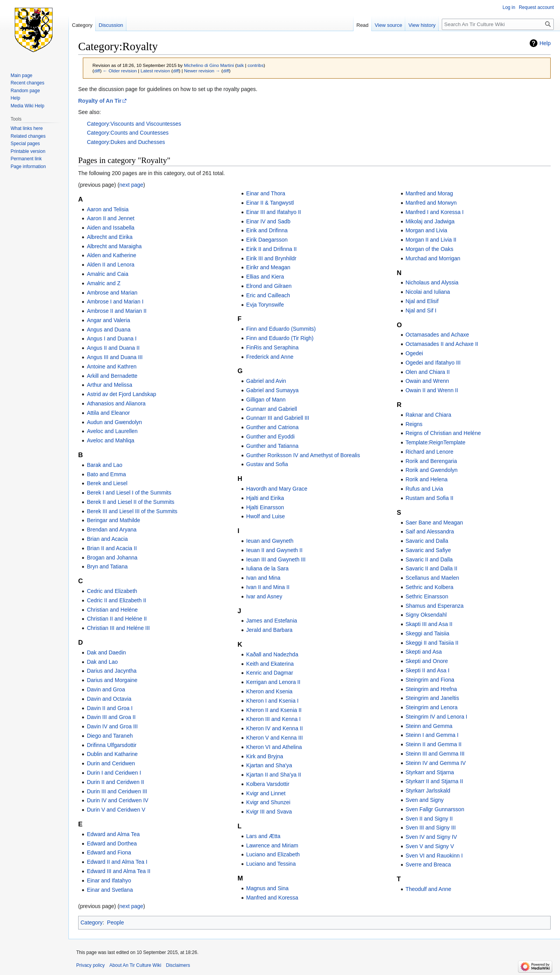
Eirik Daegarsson (267, 240)
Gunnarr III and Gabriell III (278, 418)
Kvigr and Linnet (266, 793)
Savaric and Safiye (428, 550)
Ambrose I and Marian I (115, 302)
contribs (256, 65)
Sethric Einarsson (427, 596)
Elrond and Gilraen (269, 286)
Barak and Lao (104, 465)
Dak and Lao (102, 662)
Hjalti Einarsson (265, 507)
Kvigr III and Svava (269, 812)
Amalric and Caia (108, 274)
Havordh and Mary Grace (277, 489)
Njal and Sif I (421, 310)
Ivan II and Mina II (268, 587)
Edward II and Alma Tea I (117, 862)
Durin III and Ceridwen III (117, 791)
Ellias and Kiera (265, 277)
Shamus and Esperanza (435, 606)
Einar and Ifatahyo (109, 880)
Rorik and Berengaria (431, 461)
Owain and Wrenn (427, 381)
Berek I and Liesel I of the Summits (129, 493)
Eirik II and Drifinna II (271, 249)
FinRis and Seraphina (272, 347)
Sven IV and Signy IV (431, 837)
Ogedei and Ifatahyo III (433, 363)
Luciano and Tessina (271, 864)
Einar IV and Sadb (268, 221)
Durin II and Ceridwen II (115, 782)
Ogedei (414, 353)
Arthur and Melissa (109, 385)
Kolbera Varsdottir (268, 784)
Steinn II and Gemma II (434, 744)
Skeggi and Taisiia (428, 633)
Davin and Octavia (109, 699)
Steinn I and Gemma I (432, 735)
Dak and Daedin (106, 652)
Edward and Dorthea (112, 843)
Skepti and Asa (424, 652)
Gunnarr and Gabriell (272, 409)
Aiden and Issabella (110, 228)
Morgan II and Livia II (431, 240)
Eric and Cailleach (268, 295)
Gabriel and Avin (266, 381)
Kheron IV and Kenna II (275, 728)
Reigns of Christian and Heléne (443, 433)
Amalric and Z (103, 283)
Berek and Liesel (107, 483)
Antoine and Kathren (112, 367)
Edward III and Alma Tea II (118, 871)
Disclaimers (178, 965)
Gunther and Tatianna (272, 446)
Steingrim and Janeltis (432, 698)
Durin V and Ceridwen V (116, 810)
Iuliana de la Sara (267, 568)
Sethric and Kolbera (430, 587)
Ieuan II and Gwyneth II (274, 550)
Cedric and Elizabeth (112, 591)
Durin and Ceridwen (111, 763)
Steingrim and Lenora (432, 707)
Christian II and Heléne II (117, 619)
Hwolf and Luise (266, 516)
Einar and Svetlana (110, 890)
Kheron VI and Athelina (274, 747)
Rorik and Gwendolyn (432, 470)
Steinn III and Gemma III (435, 754)
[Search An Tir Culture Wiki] (498, 24)
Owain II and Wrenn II (432, 390)
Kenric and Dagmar (270, 673)
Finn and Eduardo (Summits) (281, 329)
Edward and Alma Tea (113, 834)
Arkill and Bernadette (112, 376)
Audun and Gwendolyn (114, 422)
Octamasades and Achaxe (437, 335)
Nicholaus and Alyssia (432, 282)
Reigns (414, 424)
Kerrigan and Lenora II (273, 682)
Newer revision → (202, 71)
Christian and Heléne (112, 610)
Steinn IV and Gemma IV (436, 763)
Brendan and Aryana (112, 530)
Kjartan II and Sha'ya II (274, 775)
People (115, 922)
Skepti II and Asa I (428, 670)
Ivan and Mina (263, 578)
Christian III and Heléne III (118, 628)
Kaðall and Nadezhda (272, 654)
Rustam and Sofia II (430, 498)
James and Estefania (272, 621)
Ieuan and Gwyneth (270, 541)
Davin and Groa (106, 689)
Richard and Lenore (430, 452)
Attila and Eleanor (108, 413)
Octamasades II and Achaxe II (442, 344)
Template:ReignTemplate (436, 442)
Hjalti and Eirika (265, 498)
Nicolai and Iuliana (428, 292)
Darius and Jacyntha (112, 671)
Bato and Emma (106, 474)
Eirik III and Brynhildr (271, 258)
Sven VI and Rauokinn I (434, 856)
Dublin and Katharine (112, 754)
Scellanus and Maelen (432, 578)
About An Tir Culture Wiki (135, 965)
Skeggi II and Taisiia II (432, 643)
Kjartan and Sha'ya (269, 765)
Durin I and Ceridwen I (114, 773)
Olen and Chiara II (428, 372)
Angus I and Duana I (112, 338)
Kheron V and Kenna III (275, 738)
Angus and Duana (108, 330)
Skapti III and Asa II (429, 624)
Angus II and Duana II (113, 348)
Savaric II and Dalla (429, 559)
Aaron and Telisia (108, 209)
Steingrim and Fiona (430, 680)
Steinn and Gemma (429, 726)
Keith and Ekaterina (270, 664)
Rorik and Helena (427, 479)
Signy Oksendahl (426, 615)
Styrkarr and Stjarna (430, 772)
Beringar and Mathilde (113, 520)
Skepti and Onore (427, 661)
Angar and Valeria (108, 320)
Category (92, 922)
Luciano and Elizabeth (273, 854)
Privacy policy (90, 965)
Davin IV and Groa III (112, 726)
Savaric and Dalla (427, 541)
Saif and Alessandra (430, 531)
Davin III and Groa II (111, 717)
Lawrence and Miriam (272, 845)
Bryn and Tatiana (107, 566)
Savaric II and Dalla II (431, 568)
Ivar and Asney (264, 596)
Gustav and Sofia (267, 464)
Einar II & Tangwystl (270, 203)
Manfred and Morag (429, 193)
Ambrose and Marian (112, 293)
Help (545, 43)
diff (97, 71)
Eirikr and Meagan (268, 267)
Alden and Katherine (111, 255)
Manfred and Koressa (272, 898)
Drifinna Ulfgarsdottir (112, 745)
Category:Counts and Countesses (128, 133)
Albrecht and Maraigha (114, 246)
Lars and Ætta (263, 836)
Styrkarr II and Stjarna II (434, 781)
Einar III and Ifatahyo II (274, 212)
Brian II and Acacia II (112, 548)
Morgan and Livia (426, 230)
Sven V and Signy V (430, 846)
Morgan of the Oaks (430, 249)
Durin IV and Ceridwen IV (117, 800)
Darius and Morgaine (112, 680)
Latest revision (155, 71)
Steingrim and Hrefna (431, 689)
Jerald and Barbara (269, 630)
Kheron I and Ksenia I (272, 701)
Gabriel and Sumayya (272, 390)
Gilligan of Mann (266, 400)
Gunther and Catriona (272, 427)
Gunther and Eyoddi (270, 437)
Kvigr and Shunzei (268, 802)
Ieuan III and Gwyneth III (276, 559)
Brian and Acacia (107, 539)
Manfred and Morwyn (431, 203)
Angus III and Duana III (115, 357)
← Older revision (120, 71)
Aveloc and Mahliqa (110, 440)
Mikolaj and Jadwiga (430, 221)
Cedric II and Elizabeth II (116, 600)
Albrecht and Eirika (110, 237)
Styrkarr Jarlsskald (428, 791)
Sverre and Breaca (428, 865)
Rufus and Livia (424, 489)
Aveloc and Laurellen (112, 431)
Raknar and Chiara (429, 415)
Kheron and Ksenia (269, 691)
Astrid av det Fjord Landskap (121, 394)
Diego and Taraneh (110, 736)
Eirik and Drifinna (267, 230)
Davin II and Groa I (110, 708)
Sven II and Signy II (429, 819)
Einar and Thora (266, 193)
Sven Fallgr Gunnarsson (435, 809)
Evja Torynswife (265, 305)
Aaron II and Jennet (110, 218)
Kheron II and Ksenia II (274, 710)
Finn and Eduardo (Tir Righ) (280, 338)
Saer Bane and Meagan (434, 523)
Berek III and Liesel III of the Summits (132, 511)
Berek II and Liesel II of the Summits (130, 502)
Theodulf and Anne (429, 889)
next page (131, 185)
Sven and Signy (425, 800)
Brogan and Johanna (112, 558)
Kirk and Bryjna (265, 756)
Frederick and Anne (270, 357)
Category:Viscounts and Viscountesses (134, 124)
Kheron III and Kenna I (273, 719)
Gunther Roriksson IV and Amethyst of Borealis (303, 455)
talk (240, 65)
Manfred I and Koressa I (435, 212)
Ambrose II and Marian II (116, 311)
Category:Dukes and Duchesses (126, 142)
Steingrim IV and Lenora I (437, 717)
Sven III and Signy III (431, 828)
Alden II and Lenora (110, 265)
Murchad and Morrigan (433, 258)
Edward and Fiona (109, 852)
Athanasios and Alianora (116, 403)
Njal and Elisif (422, 301)
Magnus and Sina (267, 888)
